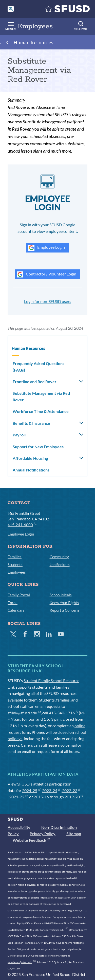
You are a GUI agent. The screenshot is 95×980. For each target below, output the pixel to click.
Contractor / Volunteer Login (47, 274)
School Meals (61, 595)
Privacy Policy (43, 834)
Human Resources (34, 42)
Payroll (19, 435)
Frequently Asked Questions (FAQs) (39, 367)
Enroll (13, 603)
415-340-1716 (63, 713)
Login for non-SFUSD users (48, 301)
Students (15, 565)
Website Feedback (31, 840)
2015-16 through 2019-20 (58, 797)
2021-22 (18, 797)
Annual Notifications (31, 470)
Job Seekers (60, 565)
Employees (17, 572)
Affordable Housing (30, 458)
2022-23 (71, 790)
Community (59, 557)
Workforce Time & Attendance (41, 411)
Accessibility (19, 827)
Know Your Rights (64, 603)
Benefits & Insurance (31, 423)
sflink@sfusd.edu (24, 713)
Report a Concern (64, 610)
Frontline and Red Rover (35, 382)
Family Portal (19, 595)
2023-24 (51, 790)
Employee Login (47, 248)
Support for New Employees (38, 447)
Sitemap (74, 834)
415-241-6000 (22, 524)
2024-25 (31, 790)
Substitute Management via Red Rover (41, 396)
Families (15, 557)
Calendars (16, 610)
